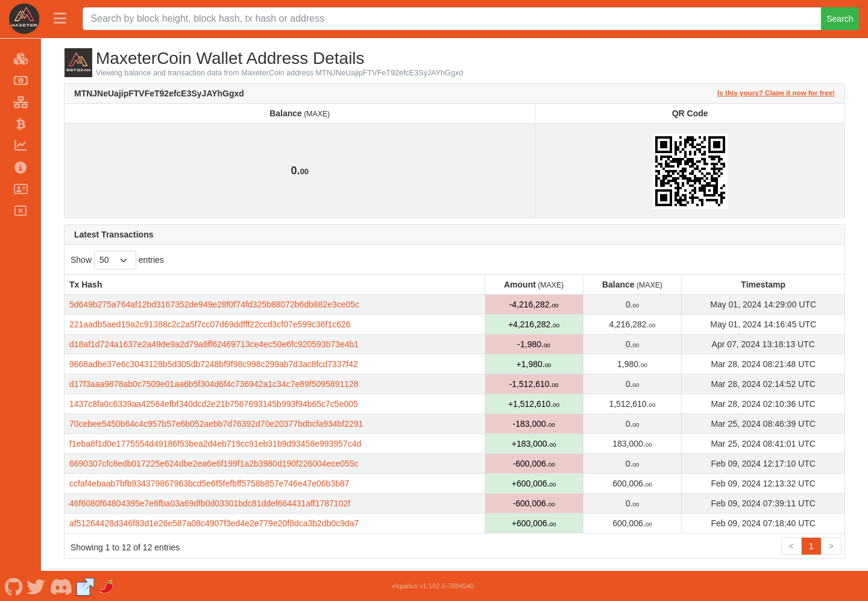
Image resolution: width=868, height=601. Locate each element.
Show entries (117, 260)
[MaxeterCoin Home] (24, 19)
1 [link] (811, 546)
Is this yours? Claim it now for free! (776, 93)
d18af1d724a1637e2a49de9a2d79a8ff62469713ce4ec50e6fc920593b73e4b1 (214, 344)
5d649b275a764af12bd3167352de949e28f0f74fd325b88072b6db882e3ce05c (214, 304)
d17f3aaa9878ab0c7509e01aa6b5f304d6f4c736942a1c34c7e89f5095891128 (214, 384)
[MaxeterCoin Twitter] (36, 586)
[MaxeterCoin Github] (14, 586)
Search (840, 19)
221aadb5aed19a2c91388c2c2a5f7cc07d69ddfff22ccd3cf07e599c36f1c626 (210, 324)
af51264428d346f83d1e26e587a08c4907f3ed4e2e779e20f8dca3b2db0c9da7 (214, 523)
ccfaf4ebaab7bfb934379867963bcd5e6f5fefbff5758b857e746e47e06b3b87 (209, 483)
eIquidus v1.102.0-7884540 (433, 586)
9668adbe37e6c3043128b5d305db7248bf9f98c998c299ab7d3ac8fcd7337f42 (214, 364)
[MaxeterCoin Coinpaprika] (107, 586)
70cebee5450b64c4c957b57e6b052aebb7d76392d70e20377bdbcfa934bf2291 (216, 424)
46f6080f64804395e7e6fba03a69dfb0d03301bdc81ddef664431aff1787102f (210, 503)
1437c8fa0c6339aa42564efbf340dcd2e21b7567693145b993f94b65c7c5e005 (214, 404)
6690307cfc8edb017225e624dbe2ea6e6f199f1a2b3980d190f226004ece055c (214, 464)
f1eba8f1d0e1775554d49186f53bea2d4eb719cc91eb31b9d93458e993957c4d (215, 444)
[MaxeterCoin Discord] (61, 586)
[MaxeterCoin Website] (86, 586)
